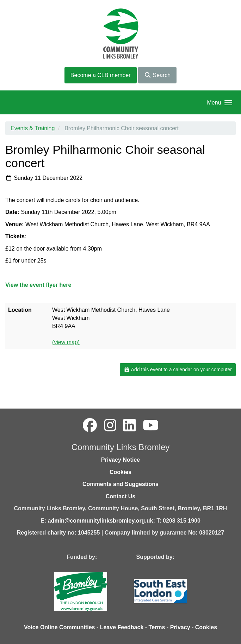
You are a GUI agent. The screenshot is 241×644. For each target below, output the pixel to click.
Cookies (121, 472)
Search (157, 75)
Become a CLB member (101, 75)
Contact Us (121, 496)
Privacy (180, 627)
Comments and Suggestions (121, 484)
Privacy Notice (121, 460)
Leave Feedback (122, 627)
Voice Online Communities (60, 627)
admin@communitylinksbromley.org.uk (101, 521)
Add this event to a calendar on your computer (178, 370)
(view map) (66, 342)
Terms (157, 627)
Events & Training (33, 128)
